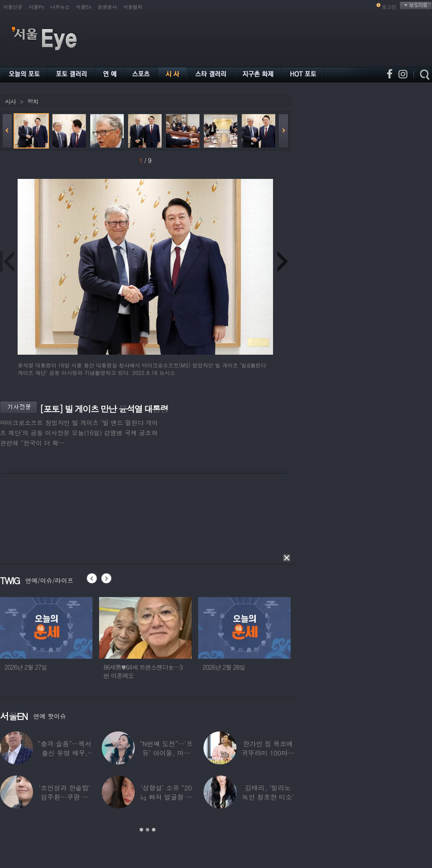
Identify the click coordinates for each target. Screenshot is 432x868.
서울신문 (13, 7)
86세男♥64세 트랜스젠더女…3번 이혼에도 (143, 671)
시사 (10, 102)
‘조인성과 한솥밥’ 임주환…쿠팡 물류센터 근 (65, 797)
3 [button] (154, 830)
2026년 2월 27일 (26, 667)
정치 (33, 102)
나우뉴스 (60, 7)
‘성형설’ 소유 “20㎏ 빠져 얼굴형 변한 (166, 797)
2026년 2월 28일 (224, 667)
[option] (46, 642)
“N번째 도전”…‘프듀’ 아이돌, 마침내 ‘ (166, 753)
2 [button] (148, 830)
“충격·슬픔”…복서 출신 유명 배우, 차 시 (65, 753)
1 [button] (141, 830)
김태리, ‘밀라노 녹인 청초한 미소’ (268, 792)
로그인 (389, 7)
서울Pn (36, 7)
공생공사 (107, 7)
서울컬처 (133, 7)
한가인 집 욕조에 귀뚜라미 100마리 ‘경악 (268, 753)
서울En (83, 7)
